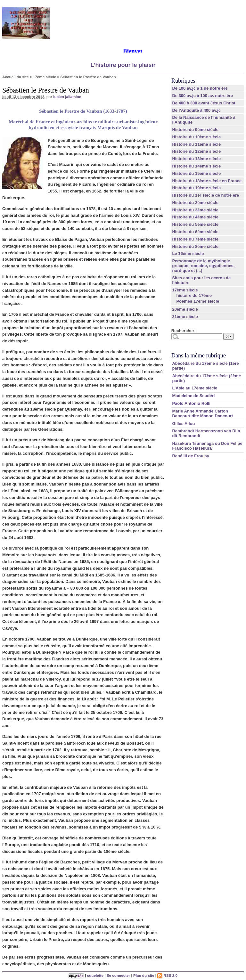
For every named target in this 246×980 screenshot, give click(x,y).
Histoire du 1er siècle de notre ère (205, 195)
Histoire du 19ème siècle (196, 188)
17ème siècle (45, 77)
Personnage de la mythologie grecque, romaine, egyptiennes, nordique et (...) (203, 266)
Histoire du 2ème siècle (195, 203)
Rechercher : (184, 331)
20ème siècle (185, 309)
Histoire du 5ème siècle (195, 224)
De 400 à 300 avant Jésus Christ (204, 103)
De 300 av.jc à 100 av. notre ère (202, 96)
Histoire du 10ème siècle (196, 137)
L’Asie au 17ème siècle (195, 388)
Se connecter (118, 975)
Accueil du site (16, 77)
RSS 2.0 (167, 975)
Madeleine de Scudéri (193, 396)
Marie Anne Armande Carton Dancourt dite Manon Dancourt (202, 413)
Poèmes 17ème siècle (198, 301)
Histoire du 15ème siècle (196, 173)
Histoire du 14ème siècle (196, 166)
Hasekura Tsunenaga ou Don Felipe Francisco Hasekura (207, 446)
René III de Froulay (191, 456)
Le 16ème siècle (188, 253)
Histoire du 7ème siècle (195, 239)
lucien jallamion (67, 97)
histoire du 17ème (194, 295)
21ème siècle (185, 317)
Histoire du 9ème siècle (195, 130)
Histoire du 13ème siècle (196, 159)
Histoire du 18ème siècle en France (207, 181)
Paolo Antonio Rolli (191, 403)
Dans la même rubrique (199, 355)
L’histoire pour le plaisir (123, 65)
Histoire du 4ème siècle (195, 217)
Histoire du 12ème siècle (196, 151)
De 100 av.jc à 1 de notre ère (200, 88)
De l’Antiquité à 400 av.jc (196, 110)
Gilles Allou (183, 424)
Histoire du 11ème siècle (196, 144)
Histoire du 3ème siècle (195, 210)
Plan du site (144, 975)
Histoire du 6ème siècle (195, 232)
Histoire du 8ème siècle (195, 246)
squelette (95, 975)
